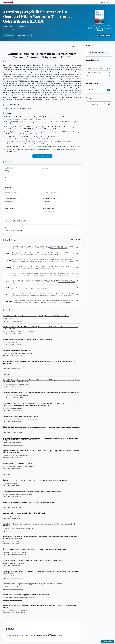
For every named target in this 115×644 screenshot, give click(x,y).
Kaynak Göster (24, 35)
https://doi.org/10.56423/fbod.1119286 (12, 321)
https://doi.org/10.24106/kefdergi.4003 (13, 485)
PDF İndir (9, 35)
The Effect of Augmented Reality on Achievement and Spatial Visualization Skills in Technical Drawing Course (41, 393)
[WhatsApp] (94, 105)
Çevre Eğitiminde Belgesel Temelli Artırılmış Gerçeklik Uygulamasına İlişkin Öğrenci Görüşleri (36, 316)
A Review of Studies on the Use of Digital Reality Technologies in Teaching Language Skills (34, 560)
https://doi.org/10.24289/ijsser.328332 (13, 421)
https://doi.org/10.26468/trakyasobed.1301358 (14, 554)
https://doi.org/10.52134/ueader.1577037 (13, 578)
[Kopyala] (77, 248)
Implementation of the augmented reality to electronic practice (25, 513)
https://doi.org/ (7, 374)
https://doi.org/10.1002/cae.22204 (11, 518)
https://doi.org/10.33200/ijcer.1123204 (12, 334)
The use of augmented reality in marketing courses (21, 416)
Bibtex (78, 239)
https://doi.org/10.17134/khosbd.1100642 (13, 432)
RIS (71, 239)
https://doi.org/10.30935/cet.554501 (12, 368)
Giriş (109, 2)
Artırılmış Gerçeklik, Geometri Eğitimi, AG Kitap (17, 108)
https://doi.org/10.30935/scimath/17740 (13, 600)
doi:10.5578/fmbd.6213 (55, 255)
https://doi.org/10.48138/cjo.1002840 (12, 507)
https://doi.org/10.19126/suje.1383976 (12, 565)
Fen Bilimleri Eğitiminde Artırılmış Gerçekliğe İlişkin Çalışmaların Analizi (29, 502)
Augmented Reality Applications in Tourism (18, 463)
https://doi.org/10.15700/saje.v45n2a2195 (13, 589)
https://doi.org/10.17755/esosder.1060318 (13, 445)
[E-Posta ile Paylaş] (109, 105)
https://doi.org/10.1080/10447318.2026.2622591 (15, 613)
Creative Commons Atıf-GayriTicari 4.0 (23, 635)
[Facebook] (89, 105)
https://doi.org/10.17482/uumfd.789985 (13, 356)
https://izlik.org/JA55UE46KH (14, 230)
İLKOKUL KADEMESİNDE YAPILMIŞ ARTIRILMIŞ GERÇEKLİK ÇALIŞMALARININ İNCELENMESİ (35, 549)
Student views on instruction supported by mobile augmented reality (26, 595)
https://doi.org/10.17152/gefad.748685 (12, 458)
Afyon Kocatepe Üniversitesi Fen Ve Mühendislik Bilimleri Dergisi (100, 28)
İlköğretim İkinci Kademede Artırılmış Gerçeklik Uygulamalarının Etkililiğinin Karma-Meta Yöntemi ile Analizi (42, 427)
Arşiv (88, 45)
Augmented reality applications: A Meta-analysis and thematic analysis (28, 339)
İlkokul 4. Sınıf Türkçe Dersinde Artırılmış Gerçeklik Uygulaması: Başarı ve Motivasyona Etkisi (36, 480)
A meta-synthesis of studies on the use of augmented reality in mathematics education (32, 491)
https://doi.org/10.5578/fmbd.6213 (15, 221)
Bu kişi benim (14, 192)
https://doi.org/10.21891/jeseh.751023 (12, 531)
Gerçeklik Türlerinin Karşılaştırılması (16, 350)
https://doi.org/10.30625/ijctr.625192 (12, 469)
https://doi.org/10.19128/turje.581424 (12, 345)
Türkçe (102, 2)
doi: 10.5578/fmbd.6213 (62, 275)
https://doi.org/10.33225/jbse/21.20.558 (13, 410)
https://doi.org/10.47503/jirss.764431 (12, 387)
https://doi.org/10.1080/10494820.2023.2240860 (15, 544)
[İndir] (109, 90)
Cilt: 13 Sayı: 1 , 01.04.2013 (96, 53)
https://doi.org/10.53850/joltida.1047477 (13, 398)
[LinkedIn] (104, 105)
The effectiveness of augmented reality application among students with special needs (33, 584)
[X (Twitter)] (99, 105)
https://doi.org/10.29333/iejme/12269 (12, 496)
